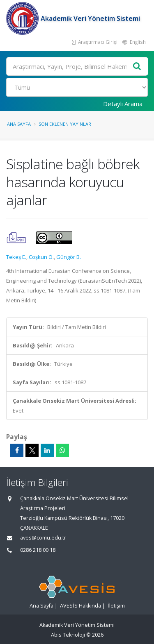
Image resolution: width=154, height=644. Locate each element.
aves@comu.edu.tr (43, 538)
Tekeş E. (16, 257)
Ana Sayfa (19, 124)
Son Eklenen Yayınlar (65, 124)
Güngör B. (69, 257)
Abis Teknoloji (68, 635)
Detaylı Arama (123, 104)
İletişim (116, 606)
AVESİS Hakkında (80, 606)
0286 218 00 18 (38, 550)
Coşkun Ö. (41, 257)
